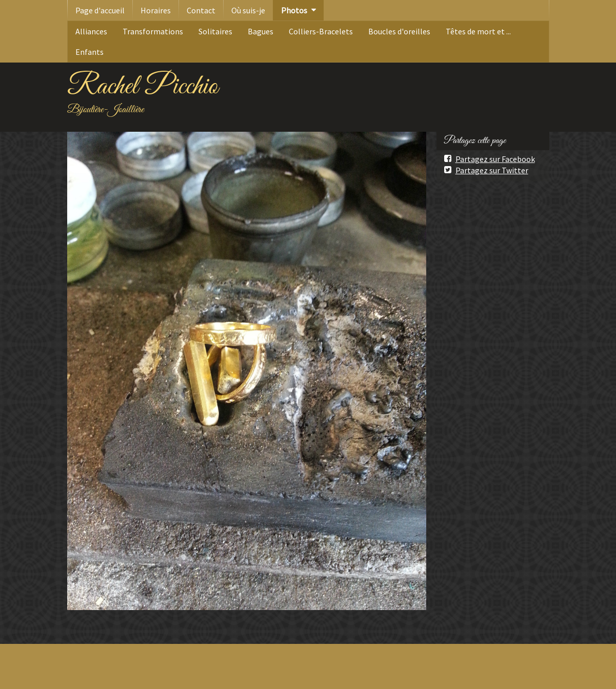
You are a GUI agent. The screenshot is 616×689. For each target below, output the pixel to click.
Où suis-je (248, 10)
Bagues (261, 31)
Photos (294, 10)
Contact (201, 10)
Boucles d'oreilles (399, 31)
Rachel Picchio (143, 87)
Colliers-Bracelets (321, 31)
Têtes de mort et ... (478, 31)
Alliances (91, 31)
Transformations (153, 31)
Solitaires (215, 31)
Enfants (90, 52)
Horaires (156, 10)
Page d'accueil (100, 10)
